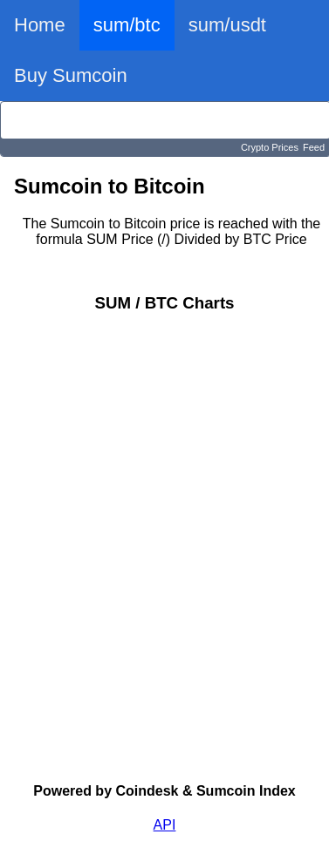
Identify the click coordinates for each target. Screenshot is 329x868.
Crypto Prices (270, 147)
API (165, 825)
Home (40, 25)
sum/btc (127, 25)
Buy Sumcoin (71, 75)
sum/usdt (227, 25)
